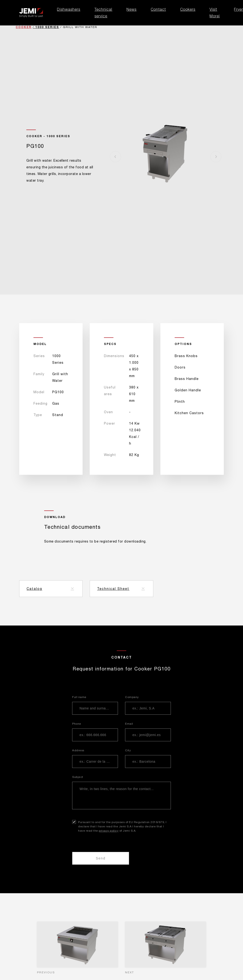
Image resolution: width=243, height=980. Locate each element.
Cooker (24, 27)
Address (78, 750)
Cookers (188, 9)
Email (129, 724)
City (128, 750)
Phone (77, 724)
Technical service (103, 13)
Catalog (34, 589)
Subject (78, 777)
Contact (158, 9)
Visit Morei (215, 13)
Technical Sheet (113, 589)
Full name (79, 697)
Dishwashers (69, 9)
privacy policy (109, 831)
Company (132, 697)
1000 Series (47, 27)
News (131, 9)
